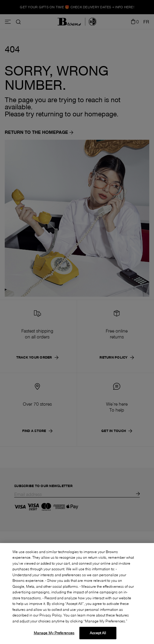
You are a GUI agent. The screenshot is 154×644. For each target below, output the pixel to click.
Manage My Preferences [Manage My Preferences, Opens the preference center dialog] (54, 633)
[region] (77, 594)
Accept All (98, 633)
